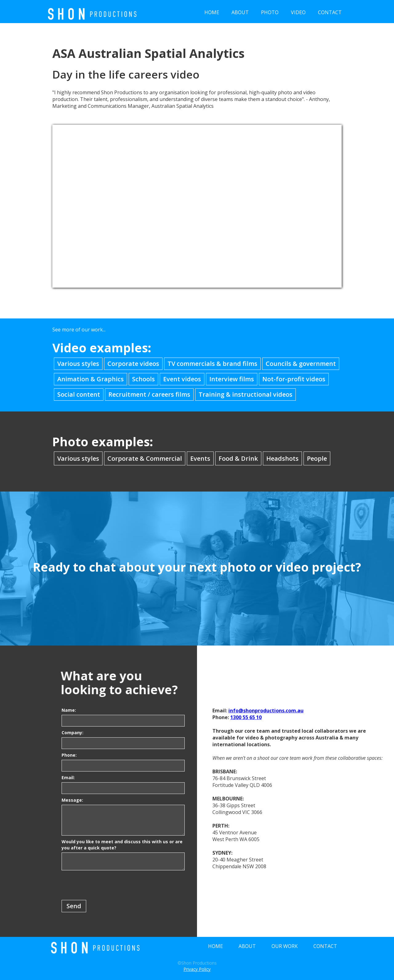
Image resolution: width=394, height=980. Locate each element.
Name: (69, 710)
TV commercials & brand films (212, 364)
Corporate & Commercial (145, 458)
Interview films (232, 379)
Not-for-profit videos (294, 379)
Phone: (69, 755)
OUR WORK (285, 946)
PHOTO (270, 12)
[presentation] (108, 885)
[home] (92, 12)
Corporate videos (133, 364)
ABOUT (240, 12)
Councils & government (301, 364)
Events (200, 458)
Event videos (182, 379)
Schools (143, 379)
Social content (79, 394)
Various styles (78, 364)
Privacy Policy (197, 969)
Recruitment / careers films (149, 394)
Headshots (282, 458)
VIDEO (298, 12)
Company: (72, 733)
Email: (68, 778)
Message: (72, 800)
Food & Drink (238, 458)
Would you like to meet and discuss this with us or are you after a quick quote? (122, 845)
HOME (212, 12)
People (317, 458)
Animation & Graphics (90, 379)
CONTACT (330, 12)
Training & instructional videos (245, 394)
